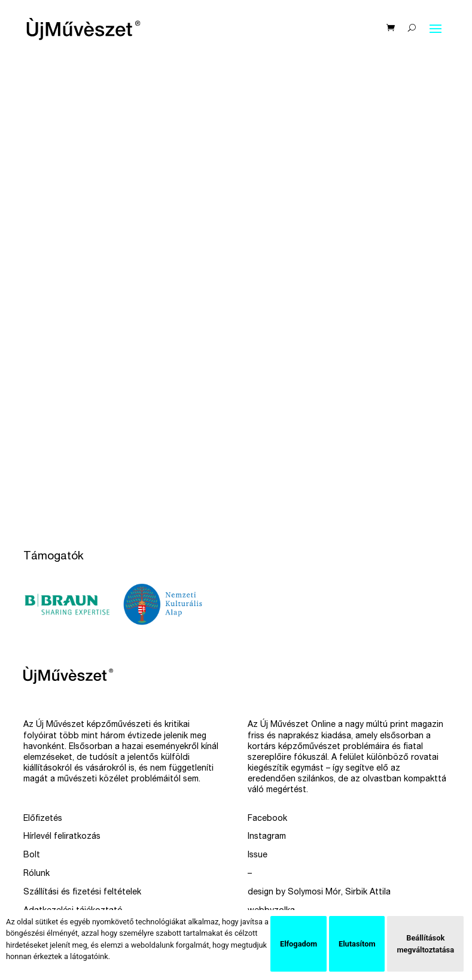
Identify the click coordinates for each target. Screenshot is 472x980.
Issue (258, 856)
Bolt (32, 856)
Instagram (267, 837)
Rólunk (36, 874)
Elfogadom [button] (299, 944)
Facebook (267, 819)
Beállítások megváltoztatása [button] (425, 944)
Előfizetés (43, 819)
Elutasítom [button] (357, 944)
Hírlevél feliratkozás (62, 837)
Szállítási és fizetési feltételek (82, 893)
